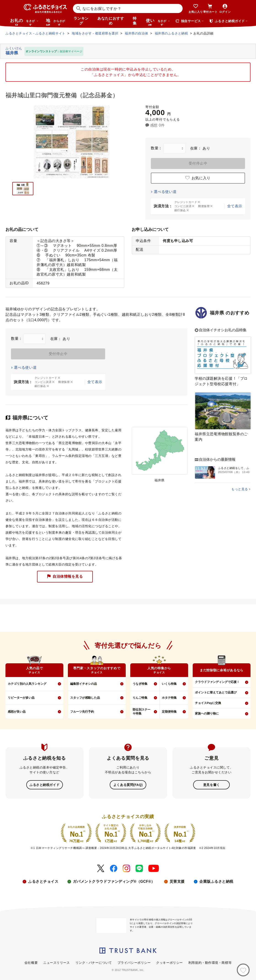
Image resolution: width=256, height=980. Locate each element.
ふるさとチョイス (43, 881)
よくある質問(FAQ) (128, 785)
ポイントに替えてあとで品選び (216, 692)
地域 (56, 22)
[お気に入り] (243, 970)
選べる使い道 (165, 192)
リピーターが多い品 (21, 698)
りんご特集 (140, 698)
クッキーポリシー (169, 962)
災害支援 (177, 881)
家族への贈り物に (207, 713)
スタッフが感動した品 (85, 698)
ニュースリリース (56, 962)
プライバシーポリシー (134, 962)
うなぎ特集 (140, 684)
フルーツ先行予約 (82, 712)
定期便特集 (169, 712)
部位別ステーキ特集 (141, 711)
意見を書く (212, 785)
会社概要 (31, 962)
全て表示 (235, 206)
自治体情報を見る (65, 577)
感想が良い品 (17, 712)
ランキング (81, 21)
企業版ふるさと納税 (216, 881)
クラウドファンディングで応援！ (217, 682)
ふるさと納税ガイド (44, 785)
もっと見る (240, 489)
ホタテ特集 (169, 698)
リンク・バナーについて (94, 962)
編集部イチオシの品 (84, 684)
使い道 (158, 22)
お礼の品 (24, 22)
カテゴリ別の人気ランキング (27, 684)
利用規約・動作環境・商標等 (210, 962)
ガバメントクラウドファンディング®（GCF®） (114, 881)
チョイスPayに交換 (208, 703)
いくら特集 (169, 684)
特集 (135, 21)
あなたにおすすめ (111, 21)
